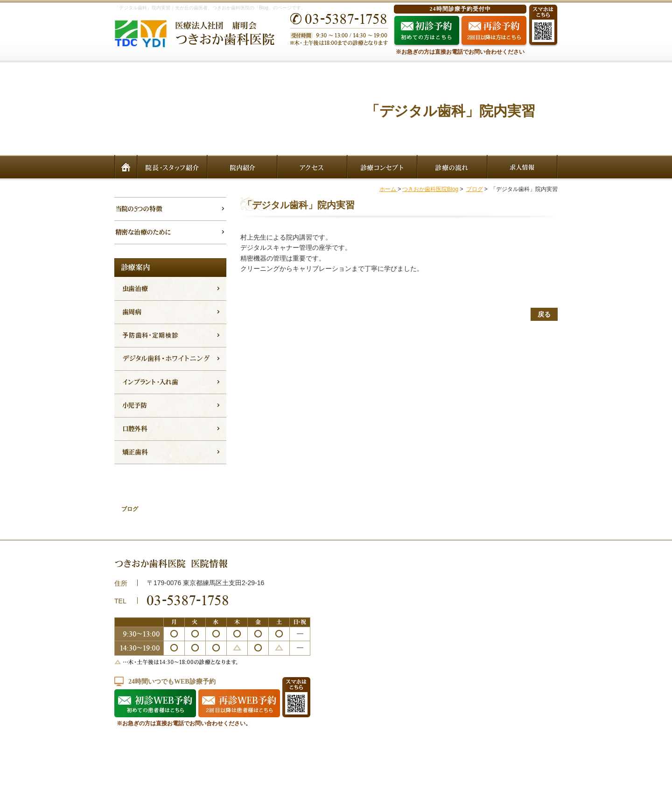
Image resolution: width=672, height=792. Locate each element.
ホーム (388, 189)
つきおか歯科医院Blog (430, 189)
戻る (544, 314)
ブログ (475, 189)
